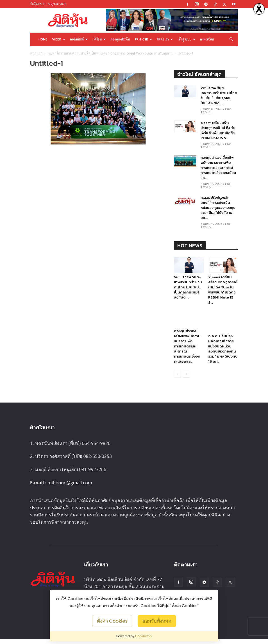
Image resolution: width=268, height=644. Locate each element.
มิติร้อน (99, 39)
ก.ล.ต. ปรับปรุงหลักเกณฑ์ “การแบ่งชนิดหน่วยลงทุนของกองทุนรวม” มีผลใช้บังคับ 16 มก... (218, 208)
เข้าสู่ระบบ (187, 39)
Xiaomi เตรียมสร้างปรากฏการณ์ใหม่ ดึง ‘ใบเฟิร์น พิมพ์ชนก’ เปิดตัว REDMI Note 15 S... (218, 130)
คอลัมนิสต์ (79, 39)
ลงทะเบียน (207, 39)
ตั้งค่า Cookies (112, 621)
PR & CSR (144, 39)
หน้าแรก (36, 53)
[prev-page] (177, 379)
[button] (231, 39)
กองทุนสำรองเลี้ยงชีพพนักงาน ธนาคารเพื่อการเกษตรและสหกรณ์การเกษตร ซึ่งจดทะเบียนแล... (218, 168)
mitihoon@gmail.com (70, 487)
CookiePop (143, 636)
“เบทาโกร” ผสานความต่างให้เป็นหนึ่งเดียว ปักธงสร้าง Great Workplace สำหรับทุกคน (110, 53)
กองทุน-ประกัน (120, 39)
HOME (43, 39)
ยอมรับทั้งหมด (157, 621)
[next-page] (186, 379)
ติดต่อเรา (165, 39)
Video (59, 39)
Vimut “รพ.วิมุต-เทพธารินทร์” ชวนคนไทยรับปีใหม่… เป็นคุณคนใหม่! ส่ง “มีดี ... (219, 96)
